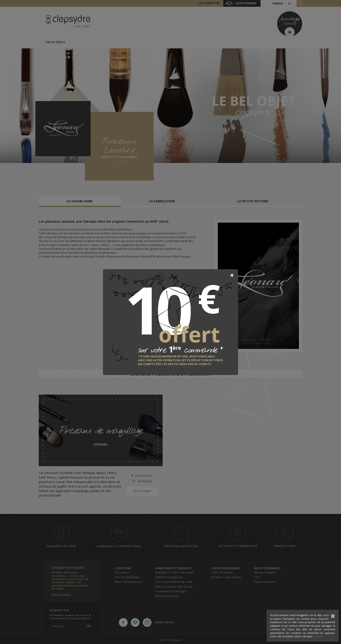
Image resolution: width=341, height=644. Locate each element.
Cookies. (318, 636)
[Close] (232, 275)
